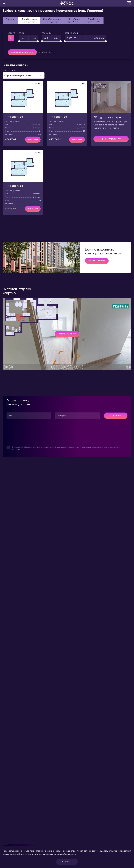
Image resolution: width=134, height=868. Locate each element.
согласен (17, 447)
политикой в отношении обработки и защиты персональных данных (83, 447)
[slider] (19, 41)
